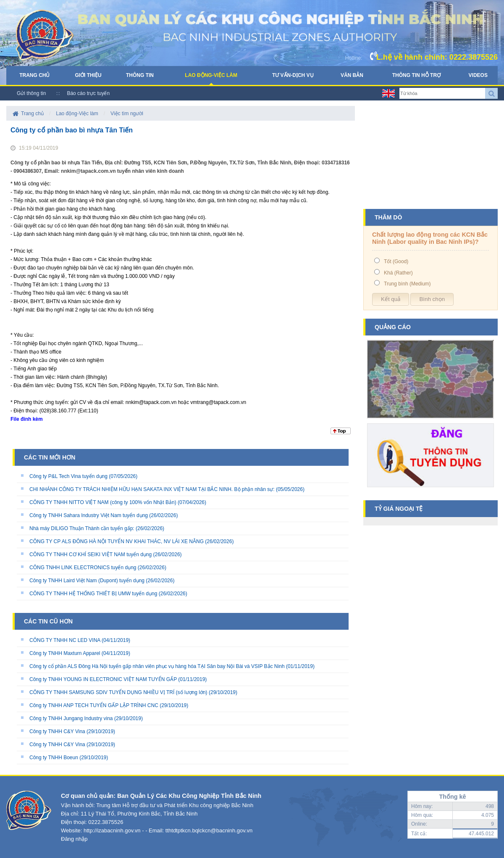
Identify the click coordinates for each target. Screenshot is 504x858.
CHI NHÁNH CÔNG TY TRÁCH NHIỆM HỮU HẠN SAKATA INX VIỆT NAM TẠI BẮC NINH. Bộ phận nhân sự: (152, 489)
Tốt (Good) (396, 261)
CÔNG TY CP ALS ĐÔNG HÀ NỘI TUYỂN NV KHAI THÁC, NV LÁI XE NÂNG (117, 541)
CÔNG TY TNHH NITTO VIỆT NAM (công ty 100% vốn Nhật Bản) (104, 502)
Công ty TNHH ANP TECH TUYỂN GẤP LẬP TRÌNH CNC (94, 705)
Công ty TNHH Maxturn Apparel (65, 653)
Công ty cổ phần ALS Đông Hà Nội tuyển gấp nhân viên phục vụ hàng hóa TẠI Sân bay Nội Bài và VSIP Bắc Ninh (157, 666)
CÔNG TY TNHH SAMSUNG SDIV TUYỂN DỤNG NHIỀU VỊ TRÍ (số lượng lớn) (118, 692)
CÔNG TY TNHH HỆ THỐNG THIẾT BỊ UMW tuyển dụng (93, 594)
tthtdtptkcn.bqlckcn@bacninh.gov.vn (209, 830)
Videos (478, 75)
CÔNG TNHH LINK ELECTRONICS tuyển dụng (83, 568)
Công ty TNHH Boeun (54, 758)
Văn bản (352, 75)
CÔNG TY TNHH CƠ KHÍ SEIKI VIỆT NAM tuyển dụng (91, 554)
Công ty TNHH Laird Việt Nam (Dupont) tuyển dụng (87, 581)
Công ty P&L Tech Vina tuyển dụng (68, 476)
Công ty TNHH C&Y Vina (57, 731)
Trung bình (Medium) (407, 284)
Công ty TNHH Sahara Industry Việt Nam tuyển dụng (89, 515)
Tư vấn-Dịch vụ (293, 75)
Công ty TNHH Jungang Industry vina (71, 718)
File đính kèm (27, 419)
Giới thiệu (88, 75)
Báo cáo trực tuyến (88, 93)
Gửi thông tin (31, 93)
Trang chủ (34, 75)
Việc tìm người (127, 114)
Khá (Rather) (398, 273)
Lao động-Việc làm (211, 75)
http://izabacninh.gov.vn (112, 830)
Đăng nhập (74, 839)
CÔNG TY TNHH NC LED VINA (65, 640)
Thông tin (140, 75)
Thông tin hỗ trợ (416, 75)
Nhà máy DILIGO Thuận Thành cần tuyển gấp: (82, 528)
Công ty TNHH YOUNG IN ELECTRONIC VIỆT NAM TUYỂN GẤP (103, 679)
